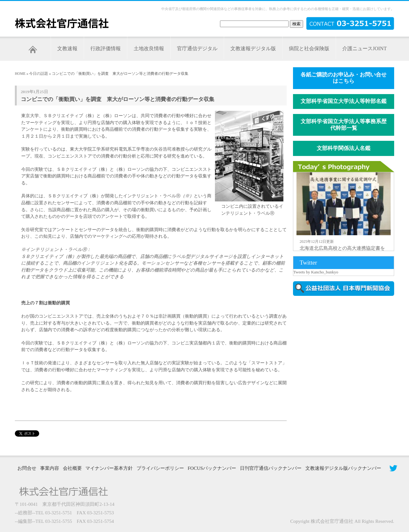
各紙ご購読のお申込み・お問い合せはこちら (344, 78)
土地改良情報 (149, 48)
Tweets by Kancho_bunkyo (316, 272)
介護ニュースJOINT (364, 48)
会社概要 (72, 468)
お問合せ (27, 468)
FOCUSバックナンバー (212, 468)
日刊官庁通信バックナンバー (271, 468)
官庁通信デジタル (197, 48)
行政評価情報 (106, 48)
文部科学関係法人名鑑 (344, 148)
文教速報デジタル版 (253, 48)
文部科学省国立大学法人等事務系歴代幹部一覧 (344, 125)
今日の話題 (39, 74)
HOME (20, 74)
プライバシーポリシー (160, 468)
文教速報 (67, 48)
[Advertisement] (347, 355)
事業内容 (50, 468)
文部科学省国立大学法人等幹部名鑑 (344, 101)
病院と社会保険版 (309, 48)
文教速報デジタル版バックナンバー (343, 468)
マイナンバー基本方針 (109, 468)
